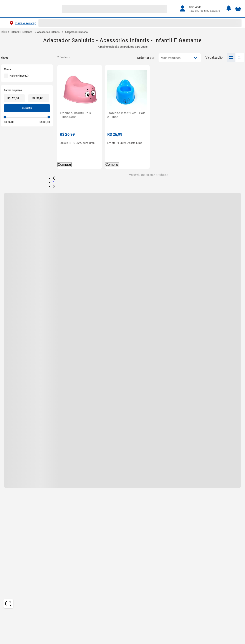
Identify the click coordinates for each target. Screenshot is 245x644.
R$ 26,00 (9, 122)
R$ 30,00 (45, 122)
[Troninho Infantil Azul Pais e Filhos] (127, 117)
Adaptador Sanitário (76, 32)
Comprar (65, 164)
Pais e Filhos (19, 76)
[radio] (231, 57)
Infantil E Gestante (21, 32)
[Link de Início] (4, 32)
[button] (27, 69)
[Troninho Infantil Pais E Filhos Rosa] (80, 117)
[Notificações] (229, 9)
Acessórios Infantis (48, 32)
